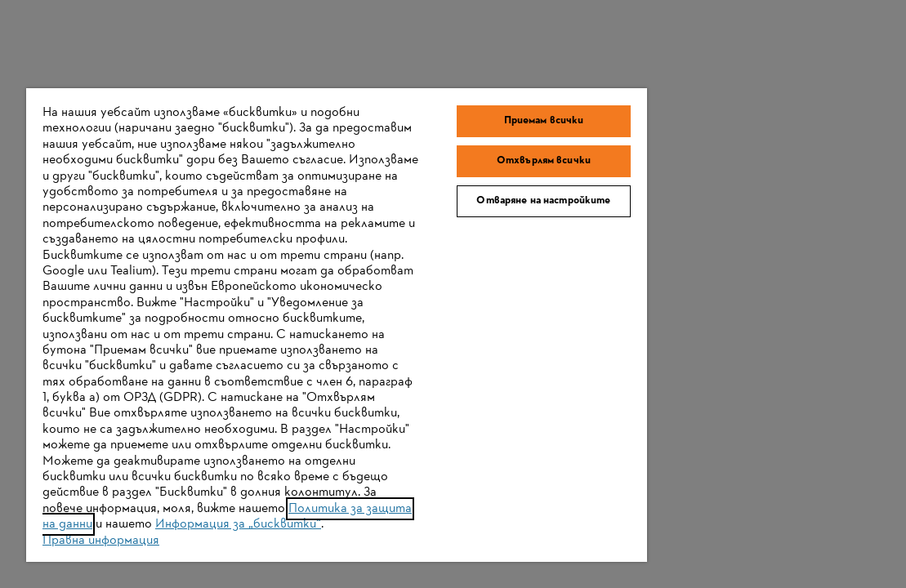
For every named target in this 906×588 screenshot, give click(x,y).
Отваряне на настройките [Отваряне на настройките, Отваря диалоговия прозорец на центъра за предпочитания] (462, 151)
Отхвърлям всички (463, 105)
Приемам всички (463, 65)
